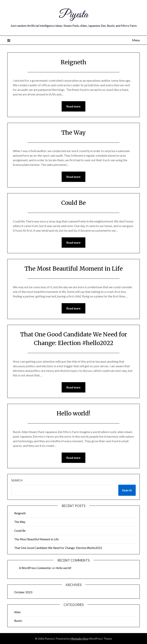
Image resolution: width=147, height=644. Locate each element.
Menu (136, 40)
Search (17, 480)
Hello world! (73, 413)
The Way (73, 133)
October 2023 (23, 592)
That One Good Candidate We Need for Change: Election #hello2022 (58, 548)
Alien (17, 612)
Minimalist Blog (80, 639)
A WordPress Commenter (35, 568)
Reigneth (73, 62)
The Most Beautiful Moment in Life (74, 269)
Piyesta (74, 15)
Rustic (18, 621)
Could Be (73, 203)
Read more (73, 106)
